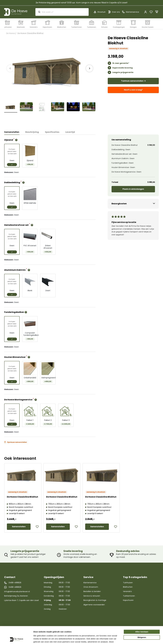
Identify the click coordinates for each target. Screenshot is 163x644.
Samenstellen (12, 132)
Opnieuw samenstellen (17, 442)
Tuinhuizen (128, 583)
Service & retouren (92, 596)
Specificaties (52, 132)
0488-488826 (15, 583)
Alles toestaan (142, 616)
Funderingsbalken (14, 312)
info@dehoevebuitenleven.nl (17, 592)
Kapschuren (128, 600)
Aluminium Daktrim (15, 270)
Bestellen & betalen (92, 591)
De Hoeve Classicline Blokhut (22, 497)
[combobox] (62, 12)
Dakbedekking (12, 182)
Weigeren (142, 621)
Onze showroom (91, 587)
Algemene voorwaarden (94, 605)
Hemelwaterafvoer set (17, 225)
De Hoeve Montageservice (18, 399)
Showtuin (101, 12)
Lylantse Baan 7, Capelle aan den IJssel (21, 600)
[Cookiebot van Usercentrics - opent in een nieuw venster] (16, 639)
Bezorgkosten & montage (95, 600)
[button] (37, 527)
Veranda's (127, 591)
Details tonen (39, 639)
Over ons (116, 12)
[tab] (13, 132)
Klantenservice (90, 583)
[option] (12, 156)
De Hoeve (10, 33)
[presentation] (89, 68)
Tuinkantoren (129, 596)
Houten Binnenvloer (15, 357)
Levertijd (70, 132)
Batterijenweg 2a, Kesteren (16, 596)
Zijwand (9, 140)
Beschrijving (32, 132)
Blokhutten (128, 587)
